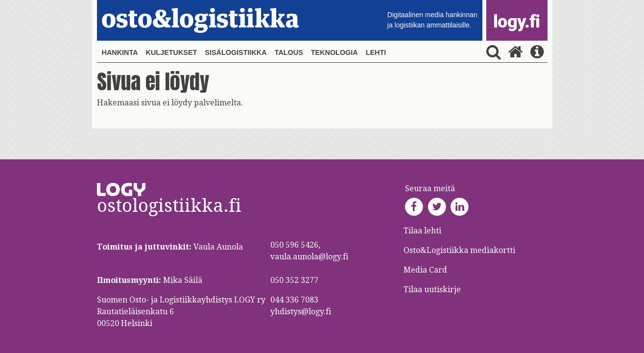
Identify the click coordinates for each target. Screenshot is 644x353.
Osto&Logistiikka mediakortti (459, 250)
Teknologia (334, 52)
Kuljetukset (172, 52)
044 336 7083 (294, 300)
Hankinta (120, 52)
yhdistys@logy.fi (301, 312)
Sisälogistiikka (236, 52)
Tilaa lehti (422, 231)
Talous (289, 52)
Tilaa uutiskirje (432, 290)
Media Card (426, 270)
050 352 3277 (294, 280)
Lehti (376, 52)
